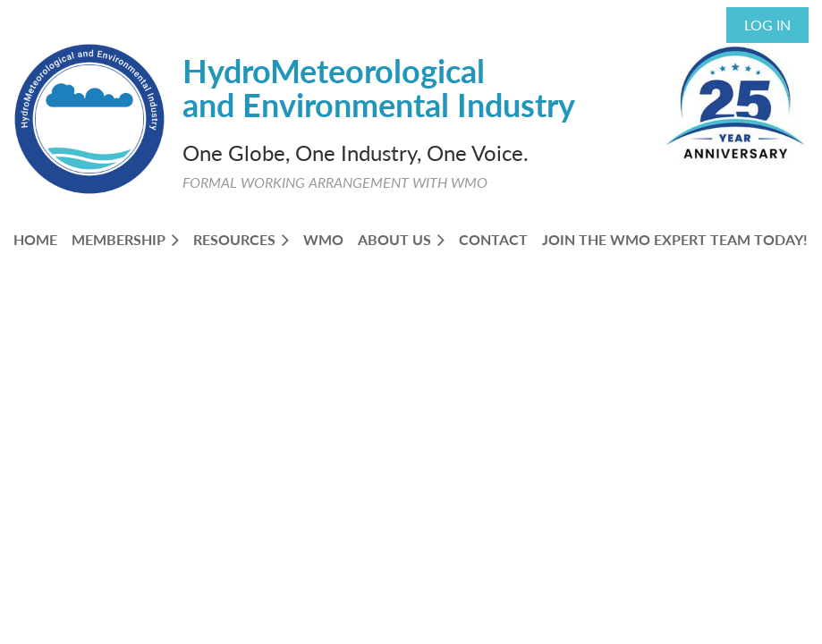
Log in (767, 25)
